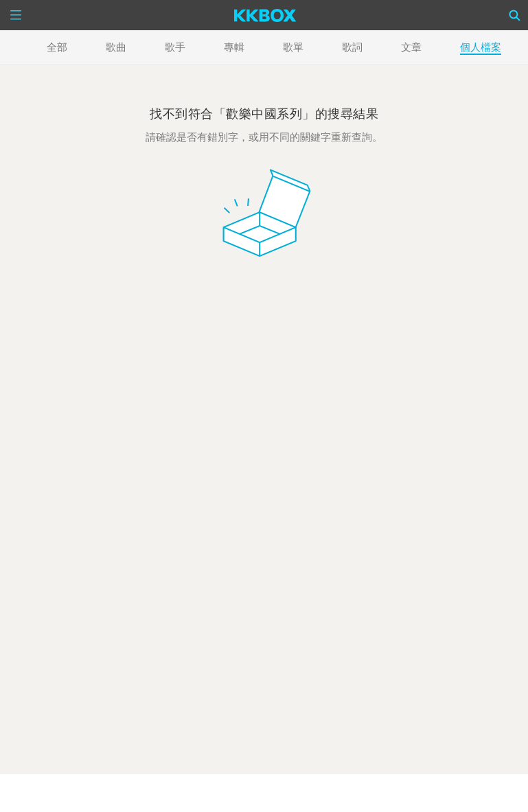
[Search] (515, 15)
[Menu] (16, 15)
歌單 (293, 47)
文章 (411, 47)
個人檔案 (481, 47)
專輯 (234, 47)
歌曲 (116, 47)
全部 (57, 47)
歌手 (175, 47)
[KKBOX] (265, 15)
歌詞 (352, 47)
